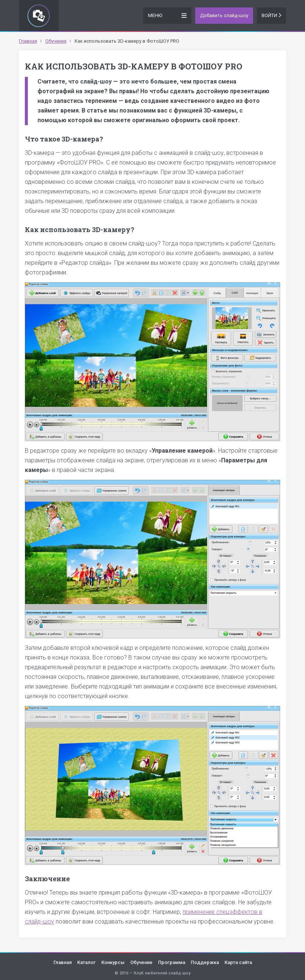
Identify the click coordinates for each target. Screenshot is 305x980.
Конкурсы (113, 962)
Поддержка (205, 962)
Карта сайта (238, 962)
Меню (167, 15)
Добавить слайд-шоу (224, 15)
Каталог (86, 962)
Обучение (141, 962)
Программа (172, 962)
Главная (63, 962)
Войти (271, 15)
